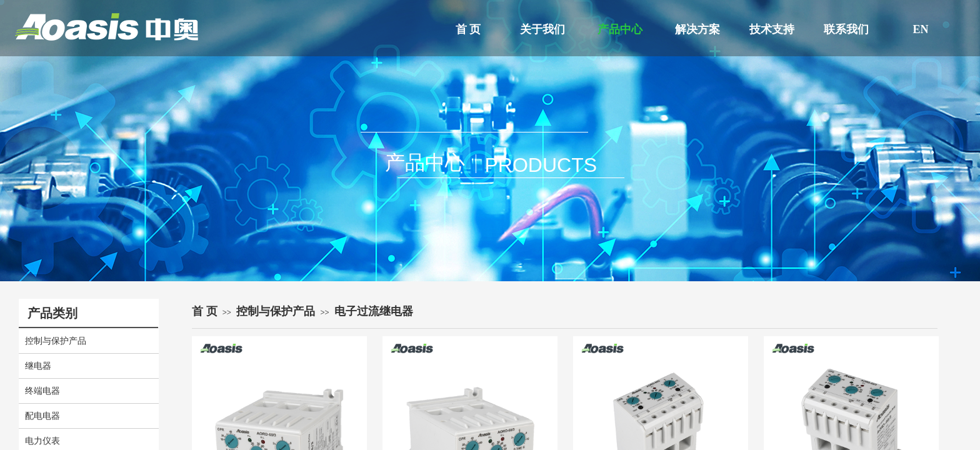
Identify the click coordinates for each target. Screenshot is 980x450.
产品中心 (620, 29)
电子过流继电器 (374, 311)
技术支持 (772, 29)
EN (920, 29)
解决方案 (697, 29)
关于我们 (542, 29)
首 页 (468, 29)
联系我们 (846, 29)
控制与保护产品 (276, 311)
